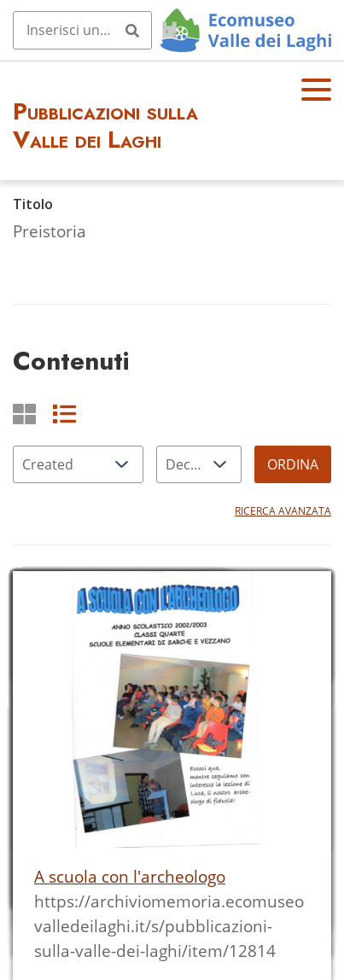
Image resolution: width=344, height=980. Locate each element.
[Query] (82, 30)
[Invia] (132, 30)
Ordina (293, 464)
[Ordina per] (78, 464)
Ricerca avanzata (283, 511)
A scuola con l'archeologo (130, 876)
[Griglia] (24, 414)
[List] (64, 414)
